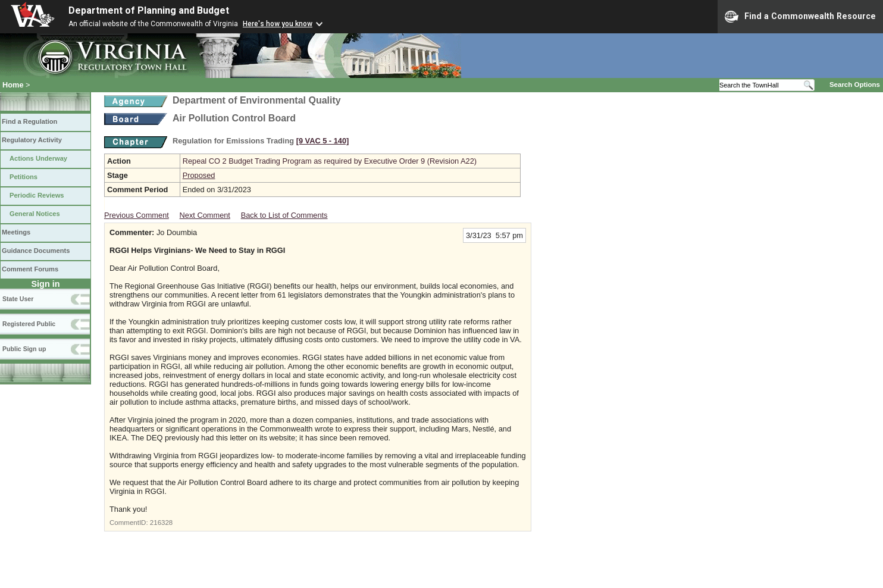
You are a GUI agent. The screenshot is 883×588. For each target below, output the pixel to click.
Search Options (855, 85)
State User (18, 299)
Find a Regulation (29, 121)
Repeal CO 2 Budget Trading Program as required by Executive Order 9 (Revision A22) (330, 161)
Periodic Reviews (37, 195)
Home (13, 85)
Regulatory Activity (32, 140)
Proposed (199, 175)
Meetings (16, 232)
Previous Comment (137, 215)
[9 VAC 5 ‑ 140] (323, 141)
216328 (161, 523)
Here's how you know (278, 24)
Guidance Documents (36, 251)
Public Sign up (24, 349)
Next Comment (205, 215)
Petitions (24, 177)
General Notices (35, 214)
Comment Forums (30, 269)
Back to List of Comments (284, 215)
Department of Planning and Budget (149, 10)
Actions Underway (38, 158)
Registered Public (29, 324)
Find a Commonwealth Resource (800, 17)
